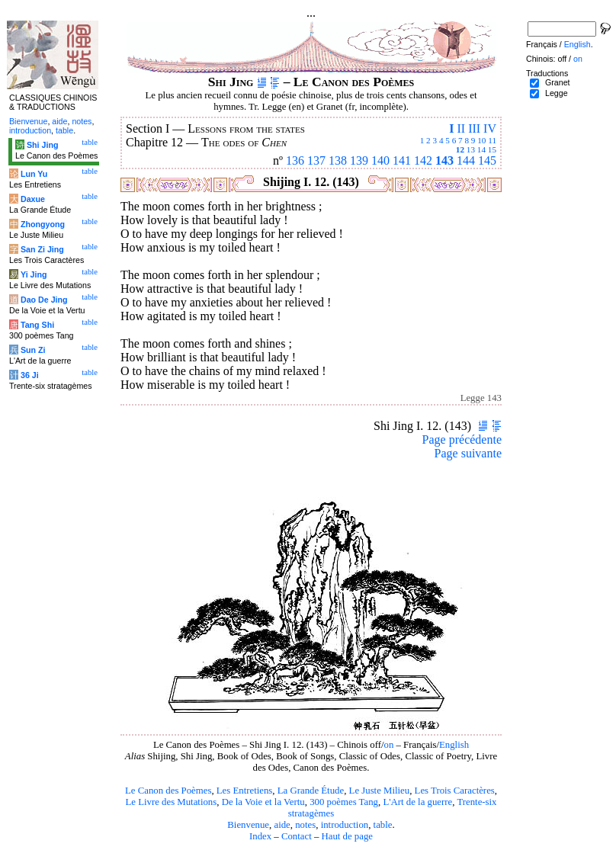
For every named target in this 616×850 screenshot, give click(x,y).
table (383, 825)
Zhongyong (43, 224)
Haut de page (348, 836)
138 (338, 160)
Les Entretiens (245, 791)
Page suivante (468, 453)
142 (423, 160)
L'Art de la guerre (417, 802)
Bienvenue (248, 825)
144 (466, 160)
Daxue (33, 199)
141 (402, 160)
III (474, 128)
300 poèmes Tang (344, 802)
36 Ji (30, 375)
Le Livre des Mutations (171, 802)
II (461, 128)
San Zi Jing (42, 249)
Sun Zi (33, 350)
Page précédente (462, 439)
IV (490, 128)
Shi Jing (42, 145)
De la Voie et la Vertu (263, 802)
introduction (345, 825)
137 (316, 160)
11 (492, 140)
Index (260, 836)
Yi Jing (34, 274)
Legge (557, 93)
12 (460, 149)
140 (380, 160)
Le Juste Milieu (380, 791)
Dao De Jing (44, 300)
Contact (297, 836)
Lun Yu (34, 174)
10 (481, 140)
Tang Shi (37, 325)
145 (487, 160)
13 (471, 149)
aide (282, 825)
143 (444, 160)
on (388, 745)
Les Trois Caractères (455, 791)
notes (305, 825)
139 (359, 160)
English (454, 745)
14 (481, 149)
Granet (558, 82)
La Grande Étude (311, 791)
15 (492, 149)
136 (295, 160)
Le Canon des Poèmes (168, 791)
